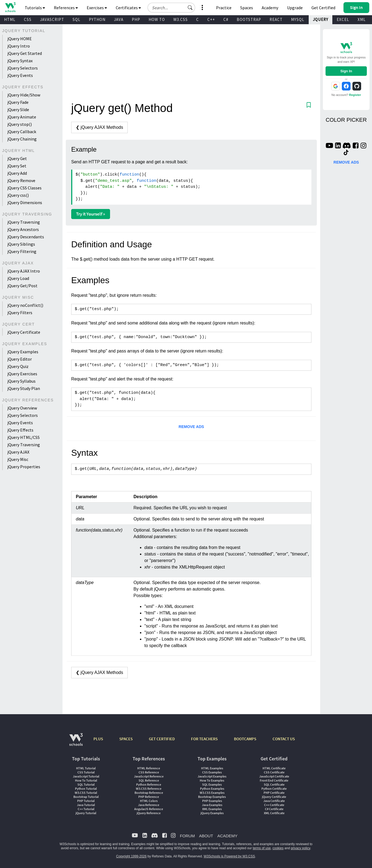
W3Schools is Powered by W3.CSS (229, 856)
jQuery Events (20, 75)
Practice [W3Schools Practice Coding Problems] (224, 8)
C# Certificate (274, 809)
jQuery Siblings (21, 244)
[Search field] (171, 8)
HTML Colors (149, 801)
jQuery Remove (21, 180)
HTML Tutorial (86, 768)
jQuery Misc (18, 459)
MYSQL (298, 19)
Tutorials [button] (35, 8)
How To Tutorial (86, 780)
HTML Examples (212, 768)
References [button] (66, 8)
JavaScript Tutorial (86, 776)
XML (362, 19)
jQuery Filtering (22, 251)
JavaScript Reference (149, 776)
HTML (10, 19)
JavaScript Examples (212, 776)
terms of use (262, 848)
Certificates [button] (128, 8)
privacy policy (300, 848)
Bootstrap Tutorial (86, 797)
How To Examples (212, 780)
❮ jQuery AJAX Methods (99, 127)
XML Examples (212, 809)
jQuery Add (17, 173)
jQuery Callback (22, 132)
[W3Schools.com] (76, 742)
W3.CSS (181, 19)
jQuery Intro (19, 46)
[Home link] (10, 7)
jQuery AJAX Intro (24, 271)
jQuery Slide (18, 110)
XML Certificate (274, 813)
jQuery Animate (22, 117)
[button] (190, 8)
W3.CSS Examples (212, 793)
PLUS (98, 739)
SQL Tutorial (86, 784)
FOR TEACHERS (204, 739)
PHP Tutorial (86, 801)
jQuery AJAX (18, 452)
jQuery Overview (22, 408)
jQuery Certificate (24, 332)
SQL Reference (149, 780)
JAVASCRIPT (52, 19)
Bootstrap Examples (212, 797)
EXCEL (343, 19)
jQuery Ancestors (23, 229)
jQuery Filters (20, 313)
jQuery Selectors (23, 68)
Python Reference (149, 784)
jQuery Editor (20, 359)
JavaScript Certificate (274, 776)
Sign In (346, 71)
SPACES (126, 739)
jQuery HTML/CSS (24, 437)
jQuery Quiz (18, 366)
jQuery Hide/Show (24, 95)
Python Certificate (274, 789)
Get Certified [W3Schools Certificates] (323, 8)
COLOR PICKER (346, 120)
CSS (28, 19)
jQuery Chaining (22, 139)
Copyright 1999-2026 (131, 856)
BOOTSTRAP (249, 19)
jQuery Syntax (20, 61)
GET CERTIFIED (162, 739)
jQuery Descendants (26, 237)
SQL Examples (212, 784)
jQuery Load (18, 278)
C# (226, 19)
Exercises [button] (97, 8)
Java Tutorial (86, 805)
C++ (211, 19)
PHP (136, 19)
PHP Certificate (274, 793)
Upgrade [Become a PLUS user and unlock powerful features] (295, 8)
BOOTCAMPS (245, 739)
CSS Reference (149, 772)
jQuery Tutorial (86, 813)
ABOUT (206, 836)
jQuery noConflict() (25, 305)
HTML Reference (149, 768)
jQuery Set (17, 166)
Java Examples (212, 805)
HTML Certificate (274, 768)
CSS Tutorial (86, 772)
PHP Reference (149, 797)
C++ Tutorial (86, 809)
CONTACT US (284, 739)
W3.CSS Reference (149, 789)
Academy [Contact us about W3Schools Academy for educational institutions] (270, 8)
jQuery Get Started (25, 53)
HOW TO (157, 19)
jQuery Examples (23, 352)
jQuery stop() (20, 124)
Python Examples (212, 789)
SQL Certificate (274, 784)
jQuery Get (17, 158)
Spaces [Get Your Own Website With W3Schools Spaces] (247, 8)
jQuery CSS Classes (24, 188)
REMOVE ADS (191, 427)
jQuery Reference (149, 813)
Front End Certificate (274, 780)
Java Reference (149, 805)
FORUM (187, 836)
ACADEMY (227, 836)
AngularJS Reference (149, 809)
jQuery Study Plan (24, 388)
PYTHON (97, 19)
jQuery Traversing (24, 222)
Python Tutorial (86, 789)
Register (355, 95)
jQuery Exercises (22, 374)
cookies (278, 848)
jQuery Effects (20, 430)
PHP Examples (212, 801)
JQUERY (321, 19)
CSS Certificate (274, 772)
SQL (76, 19)
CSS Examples (212, 772)
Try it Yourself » (91, 214)
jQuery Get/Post (22, 286)
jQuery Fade (18, 102)
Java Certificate (274, 801)
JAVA (119, 19)
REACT (276, 19)
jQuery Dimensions (25, 202)
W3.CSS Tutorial (86, 793)
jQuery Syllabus (21, 381)
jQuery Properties (24, 467)
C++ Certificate (274, 805)
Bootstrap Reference (149, 793)
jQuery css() (18, 195)
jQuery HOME (20, 39)
